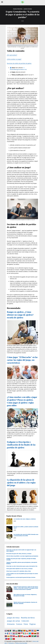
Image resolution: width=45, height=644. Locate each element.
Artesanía (11, 624)
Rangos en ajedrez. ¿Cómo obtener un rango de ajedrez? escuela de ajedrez (20, 315)
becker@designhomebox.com (18, 69)
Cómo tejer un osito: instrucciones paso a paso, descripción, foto (22, 566)
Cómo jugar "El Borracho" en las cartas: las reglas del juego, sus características (22, 360)
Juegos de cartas (14, 621)
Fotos (26, 624)
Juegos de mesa (13, 618)
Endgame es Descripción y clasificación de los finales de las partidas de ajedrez (21, 445)
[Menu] (2, 2)
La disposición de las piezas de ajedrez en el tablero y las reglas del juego (21, 483)
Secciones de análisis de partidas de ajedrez (19, 63)
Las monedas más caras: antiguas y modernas (25, 519)
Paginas (33, 624)
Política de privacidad (21, 643)
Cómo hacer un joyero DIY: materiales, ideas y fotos (19, 571)
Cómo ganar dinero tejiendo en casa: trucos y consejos (19, 569)
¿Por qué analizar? (12, 55)
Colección (25, 621)
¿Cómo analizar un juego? (14, 59)
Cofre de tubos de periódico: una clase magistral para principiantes (22, 556)
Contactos (11, 643)
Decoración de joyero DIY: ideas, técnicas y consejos (19, 554)
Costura (19, 624)
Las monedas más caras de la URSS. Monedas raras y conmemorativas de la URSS (26, 535)
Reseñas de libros (28, 618)
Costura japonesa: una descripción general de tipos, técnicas (21, 577)
